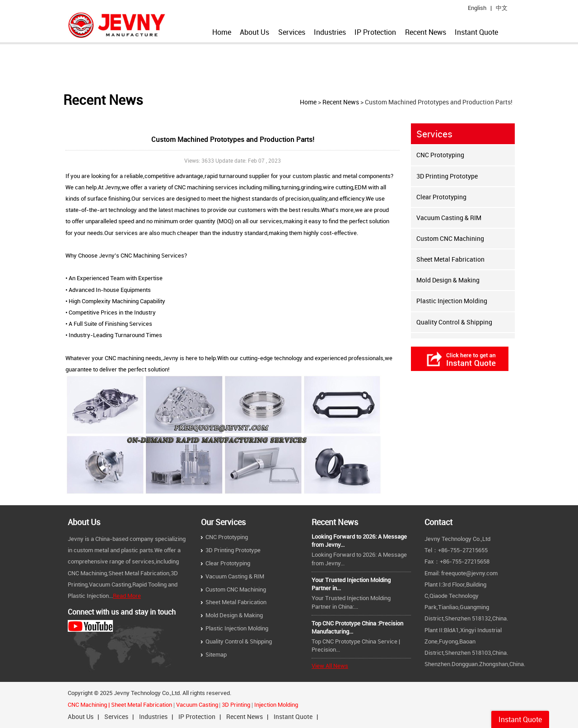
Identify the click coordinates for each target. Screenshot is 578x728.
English (477, 8)
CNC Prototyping (440, 155)
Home (222, 32)
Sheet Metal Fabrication (450, 259)
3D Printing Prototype (447, 176)
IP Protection (375, 32)
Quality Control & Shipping (454, 322)
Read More (127, 596)
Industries (330, 32)
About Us (254, 32)
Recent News (426, 32)
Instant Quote (476, 32)
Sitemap (216, 655)
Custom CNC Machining (450, 238)
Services (292, 32)
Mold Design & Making (448, 280)
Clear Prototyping (441, 197)
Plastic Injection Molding (452, 301)
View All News (330, 666)
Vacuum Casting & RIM (449, 218)
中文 (502, 8)
